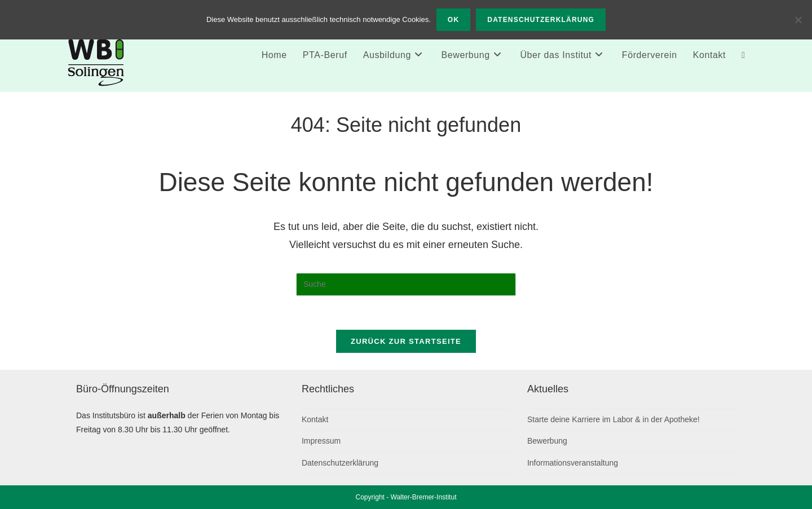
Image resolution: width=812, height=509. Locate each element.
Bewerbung (547, 441)
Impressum (321, 441)
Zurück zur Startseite (406, 341)
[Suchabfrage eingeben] (406, 285)
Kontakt (315, 419)
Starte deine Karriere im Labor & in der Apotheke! (614, 419)
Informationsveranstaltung (573, 463)
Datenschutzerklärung (340, 463)
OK (453, 20)
